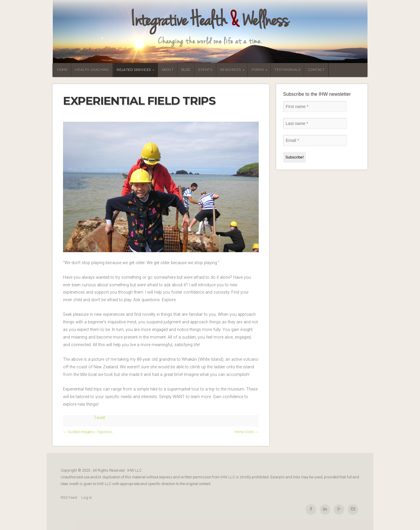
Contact (316, 70)
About (168, 70)
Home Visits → (247, 432)
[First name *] (315, 107)
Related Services (134, 70)
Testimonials (287, 70)
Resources (231, 70)
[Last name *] (315, 123)
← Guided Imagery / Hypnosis (88, 432)
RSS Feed (69, 497)
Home (62, 70)
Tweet (99, 418)
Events (205, 70)
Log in (87, 497)
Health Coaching (92, 70)
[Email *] (315, 140)
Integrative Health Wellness (210, 21)
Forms (258, 70)
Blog (186, 70)
